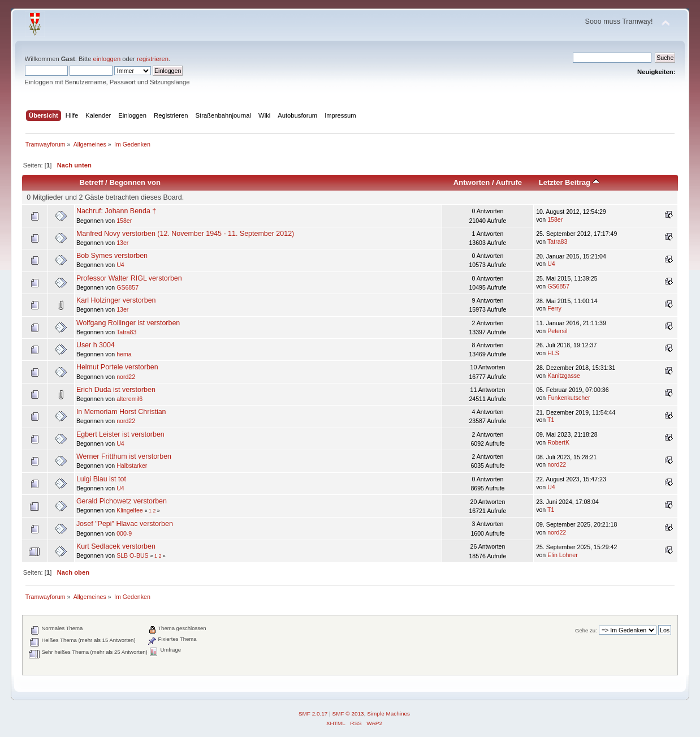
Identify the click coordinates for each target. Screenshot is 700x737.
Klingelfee (130, 510)
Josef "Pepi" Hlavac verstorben (125, 524)
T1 (551, 420)
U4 (120, 265)
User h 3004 (96, 345)
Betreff (92, 182)
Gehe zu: (586, 630)
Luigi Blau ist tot (101, 479)
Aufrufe (509, 182)
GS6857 (128, 287)
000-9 (124, 533)
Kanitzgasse (564, 376)
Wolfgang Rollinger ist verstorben (128, 323)
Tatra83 (557, 242)
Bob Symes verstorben (112, 256)
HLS (553, 353)
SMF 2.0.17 (313, 714)
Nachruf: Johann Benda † (116, 211)
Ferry (554, 308)
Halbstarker (132, 466)
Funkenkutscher (569, 398)
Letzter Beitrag (569, 182)
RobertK (558, 442)
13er (122, 243)
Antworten (472, 182)
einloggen (107, 59)
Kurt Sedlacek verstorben (116, 546)
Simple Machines (388, 714)
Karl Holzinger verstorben (116, 300)
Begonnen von (135, 182)
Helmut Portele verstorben (117, 367)
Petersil (557, 331)
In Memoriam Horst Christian (121, 412)
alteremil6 (129, 399)
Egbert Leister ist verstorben (120, 434)
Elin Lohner (563, 555)
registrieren (153, 59)
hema (124, 354)
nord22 (126, 377)
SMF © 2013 (348, 714)
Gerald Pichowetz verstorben (122, 501)
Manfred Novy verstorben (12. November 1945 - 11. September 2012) (185, 234)
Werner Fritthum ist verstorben (124, 456)
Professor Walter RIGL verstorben (129, 278)
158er (124, 221)
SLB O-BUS (133, 555)
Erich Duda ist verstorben (116, 390)
